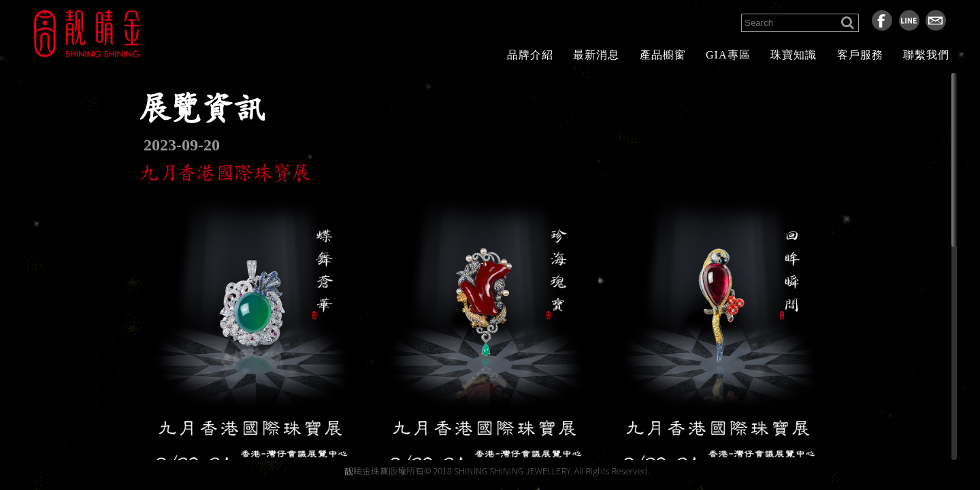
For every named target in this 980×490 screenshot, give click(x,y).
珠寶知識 (794, 55)
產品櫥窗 (663, 55)
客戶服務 (860, 55)
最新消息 (596, 55)
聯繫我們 (926, 55)
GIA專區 (728, 55)
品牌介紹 (530, 55)
